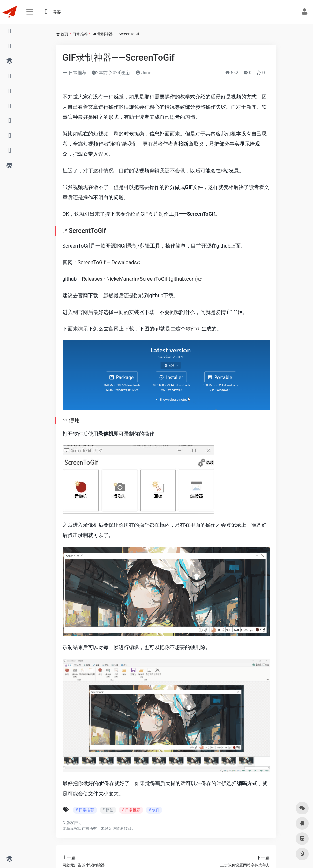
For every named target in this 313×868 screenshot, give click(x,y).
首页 (64, 34)
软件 (191, 329)
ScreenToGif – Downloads (107, 262)
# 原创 (108, 810)
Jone (143, 73)
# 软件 (154, 810)
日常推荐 (80, 34)
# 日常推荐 (85, 810)
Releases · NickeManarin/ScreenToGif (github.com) (140, 279)
